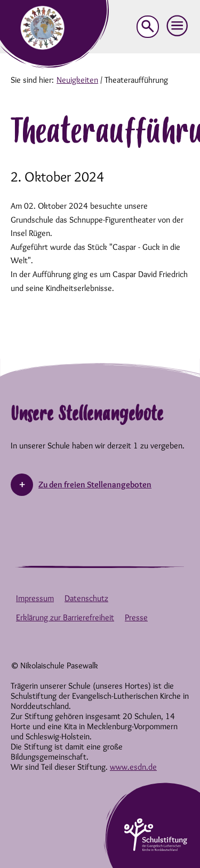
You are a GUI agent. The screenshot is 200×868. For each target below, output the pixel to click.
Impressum (35, 598)
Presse (136, 617)
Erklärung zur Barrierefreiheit (65, 617)
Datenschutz (86, 598)
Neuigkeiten (77, 80)
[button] (178, 26)
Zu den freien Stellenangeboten (95, 484)
